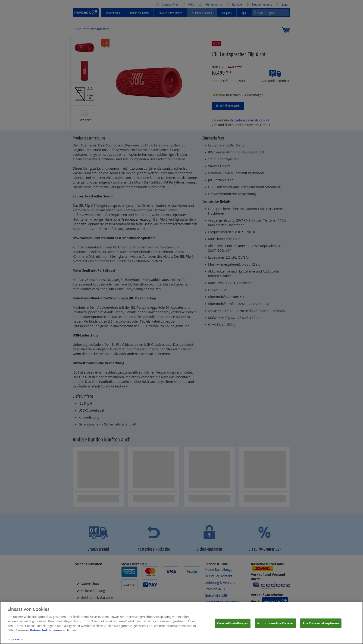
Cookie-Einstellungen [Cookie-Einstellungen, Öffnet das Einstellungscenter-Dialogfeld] (233, 627)
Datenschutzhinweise (46, 634)
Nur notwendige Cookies (275, 627)
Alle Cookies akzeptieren (321, 627)
